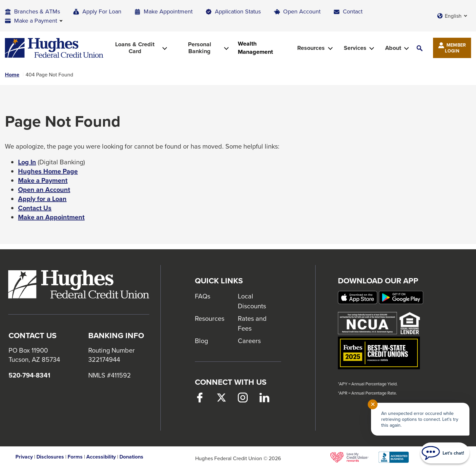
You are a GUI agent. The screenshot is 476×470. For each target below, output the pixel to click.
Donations (131, 457)
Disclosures (50, 457)
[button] (420, 48)
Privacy (24, 457)
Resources (210, 318)
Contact (353, 11)
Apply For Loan (102, 11)
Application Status (238, 11)
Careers (249, 341)
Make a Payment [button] (36, 20)
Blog (201, 341)
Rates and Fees (252, 323)
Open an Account (44, 190)
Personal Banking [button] (200, 48)
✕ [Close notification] (373, 404)
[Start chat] (445, 453)
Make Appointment (168, 11)
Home (12, 75)
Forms (75, 457)
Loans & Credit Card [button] (135, 48)
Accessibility (101, 457)
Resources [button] (311, 48)
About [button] (393, 48)
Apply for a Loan (42, 199)
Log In (27, 162)
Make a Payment (43, 180)
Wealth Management (255, 48)
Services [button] (355, 48)
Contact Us (35, 208)
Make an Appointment (51, 217)
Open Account (302, 11)
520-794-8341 (29, 375)
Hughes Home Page (48, 171)
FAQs (203, 296)
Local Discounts (252, 301)
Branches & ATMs (37, 11)
